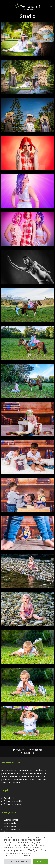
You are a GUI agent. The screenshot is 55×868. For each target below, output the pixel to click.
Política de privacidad (13, 801)
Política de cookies (12, 804)
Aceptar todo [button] (40, 861)
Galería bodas (10, 826)
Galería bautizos (11, 823)
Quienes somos (11, 820)
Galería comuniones (13, 829)
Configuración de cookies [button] (17, 861)
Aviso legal (9, 798)
